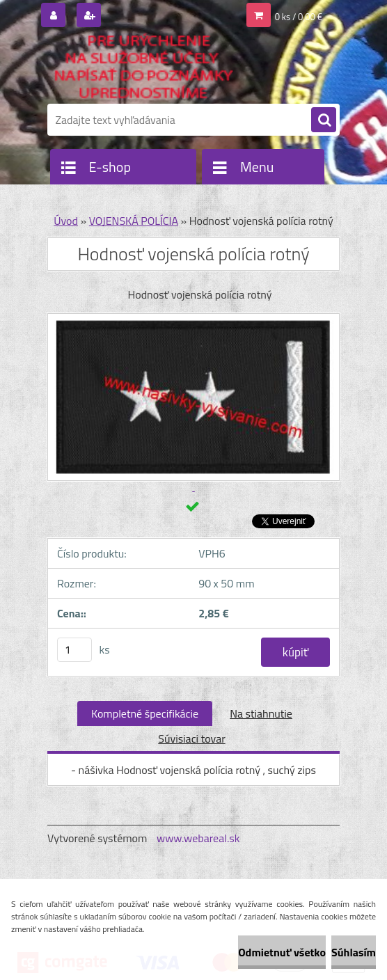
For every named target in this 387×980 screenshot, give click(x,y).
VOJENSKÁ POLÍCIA (134, 221)
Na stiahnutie (261, 713)
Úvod (66, 221)
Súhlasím (354, 952)
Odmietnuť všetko (282, 952)
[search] (324, 120)
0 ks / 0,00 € (299, 17)
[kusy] (74, 650)
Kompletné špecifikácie (145, 713)
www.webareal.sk (198, 838)
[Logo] (143, 68)
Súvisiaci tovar (191, 738)
